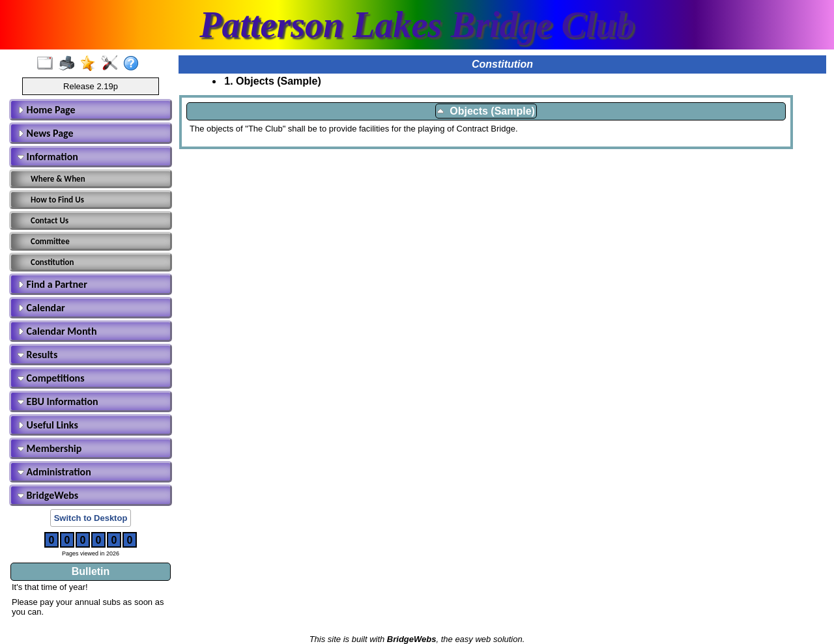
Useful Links (48, 425)
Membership (50, 448)
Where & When (58, 179)
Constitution (52, 262)
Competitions (51, 378)
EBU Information (58, 401)
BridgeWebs (48, 495)
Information (48, 157)
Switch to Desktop (91, 518)
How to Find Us (57, 200)
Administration (54, 472)
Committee (50, 241)
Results (37, 355)
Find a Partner (52, 284)
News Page (46, 133)
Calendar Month (57, 331)
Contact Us (50, 220)
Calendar (41, 308)
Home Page (47, 110)
